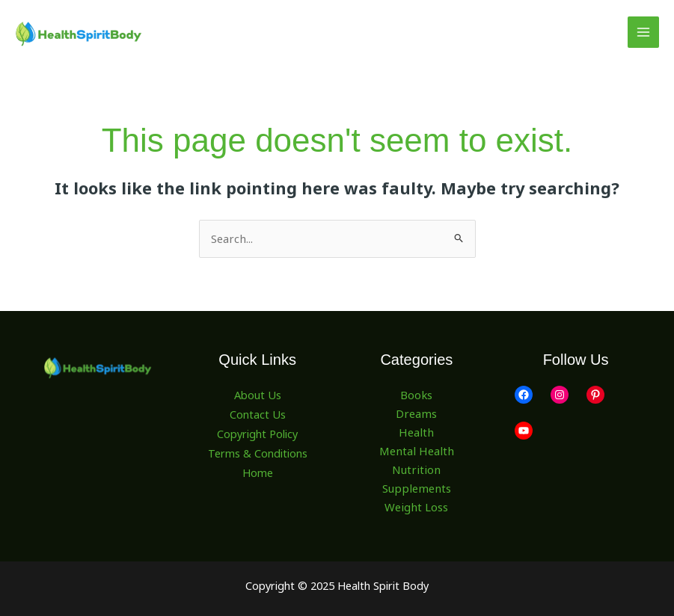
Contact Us (258, 413)
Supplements (416, 487)
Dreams (416, 413)
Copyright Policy (257, 431)
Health (417, 431)
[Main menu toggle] (643, 32)
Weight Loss (416, 506)
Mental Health (417, 450)
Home (258, 469)
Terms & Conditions (258, 450)
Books (417, 395)
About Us (258, 395)
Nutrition (417, 469)
